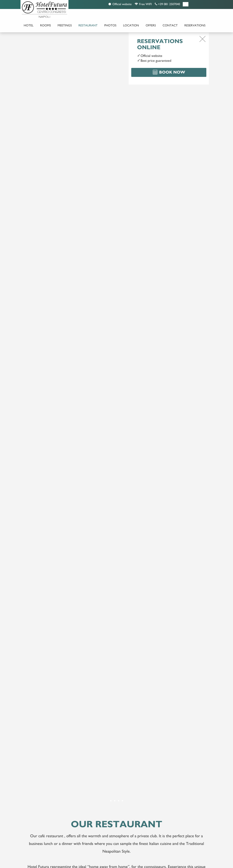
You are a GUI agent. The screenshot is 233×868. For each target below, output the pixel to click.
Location (131, 25)
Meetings (65, 25)
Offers (151, 25)
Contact (170, 25)
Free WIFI (143, 4)
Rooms (46, 25)
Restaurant (88, 25)
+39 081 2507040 (167, 4)
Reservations (195, 25)
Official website (120, 4)
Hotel (29, 25)
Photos (110, 25)
